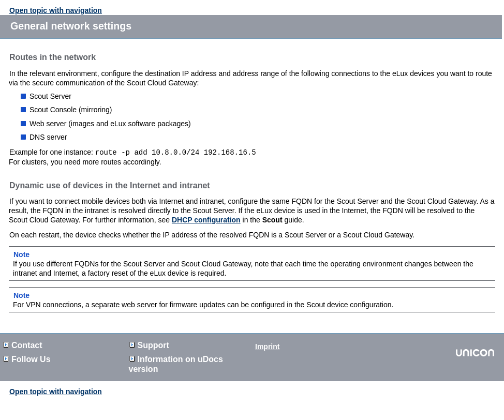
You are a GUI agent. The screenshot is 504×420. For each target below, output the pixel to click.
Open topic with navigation (56, 10)
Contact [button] (23, 345)
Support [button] (149, 345)
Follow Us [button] (27, 359)
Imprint (267, 346)
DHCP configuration (206, 219)
